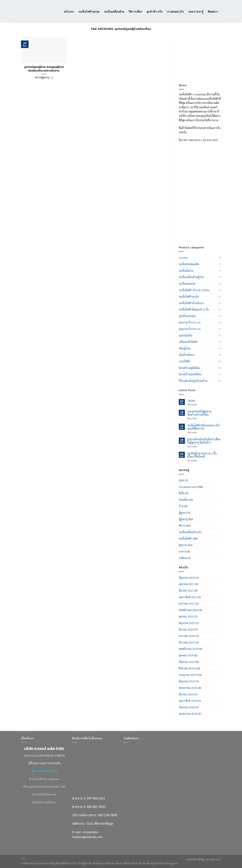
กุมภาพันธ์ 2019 (188, 701)
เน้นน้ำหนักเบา (187, 355)
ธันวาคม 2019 (187, 642)
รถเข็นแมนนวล (187, 284)
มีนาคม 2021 (186, 591)
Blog (23, 858)
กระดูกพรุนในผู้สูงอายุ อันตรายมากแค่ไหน (199, 413)
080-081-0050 (203, 196)
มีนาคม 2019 (186, 694)
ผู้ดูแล (182, 513)
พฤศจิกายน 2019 (189, 649)
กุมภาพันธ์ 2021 (188, 597)
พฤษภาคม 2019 (188, 688)
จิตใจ (182, 493)
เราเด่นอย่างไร (175, 12)
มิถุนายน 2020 (187, 623)
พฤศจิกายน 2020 (189, 610)
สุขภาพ (183, 545)
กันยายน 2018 (187, 707)
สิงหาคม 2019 (187, 668)
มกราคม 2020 (187, 636)
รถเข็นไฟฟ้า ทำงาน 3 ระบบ (194, 290)
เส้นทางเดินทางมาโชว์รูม (44, 771)
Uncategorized (187, 487)
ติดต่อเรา (213, 12)
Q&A (182, 480)
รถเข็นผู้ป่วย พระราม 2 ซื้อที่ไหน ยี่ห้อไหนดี (202, 455)
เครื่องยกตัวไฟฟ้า (188, 342)
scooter (183, 258)
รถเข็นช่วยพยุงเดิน (189, 264)
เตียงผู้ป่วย (185, 348)
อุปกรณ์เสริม (186, 335)
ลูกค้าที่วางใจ (154, 12)
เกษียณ (183, 558)
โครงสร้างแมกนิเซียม (190, 374)
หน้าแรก (69, 12)
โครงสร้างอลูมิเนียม (189, 368)
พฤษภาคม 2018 (188, 714)
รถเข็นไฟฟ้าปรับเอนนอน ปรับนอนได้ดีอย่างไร (204, 427)
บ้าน (181, 506)
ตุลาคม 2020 (186, 616)
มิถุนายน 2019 (187, 681)
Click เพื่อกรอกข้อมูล (206, 217)
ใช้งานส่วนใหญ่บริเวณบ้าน (193, 381)
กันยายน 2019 (187, 662)
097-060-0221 (203, 187)
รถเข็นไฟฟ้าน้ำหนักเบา (191, 303)
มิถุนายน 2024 (187, 578)
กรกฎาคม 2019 (188, 675)
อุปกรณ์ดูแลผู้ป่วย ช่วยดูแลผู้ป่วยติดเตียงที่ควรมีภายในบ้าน (44, 69)
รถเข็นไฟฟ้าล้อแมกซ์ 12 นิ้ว (194, 309)
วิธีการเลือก (135, 12)
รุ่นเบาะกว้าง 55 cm (190, 329)
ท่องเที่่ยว (184, 500)
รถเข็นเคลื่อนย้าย (114, 12)
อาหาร (182, 552)
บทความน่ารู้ (196, 12)
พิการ (182, 526)
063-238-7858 (108, 815)
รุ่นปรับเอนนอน (187, 316)
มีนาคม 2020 (186, 629)
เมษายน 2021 (187, 584)
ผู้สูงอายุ (183, 519)
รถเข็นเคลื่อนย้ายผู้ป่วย (191, 277)
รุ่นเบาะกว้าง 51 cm (190, 322)
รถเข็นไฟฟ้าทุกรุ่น (89, 12)
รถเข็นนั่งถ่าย (186, 271)
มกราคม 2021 (187, 603)
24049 (191, 401)
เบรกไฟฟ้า (185, 361)
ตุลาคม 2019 (186, 655)
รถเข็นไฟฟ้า (186, 538)
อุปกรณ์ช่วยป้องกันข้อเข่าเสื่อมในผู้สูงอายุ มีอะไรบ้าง (204, 441)
